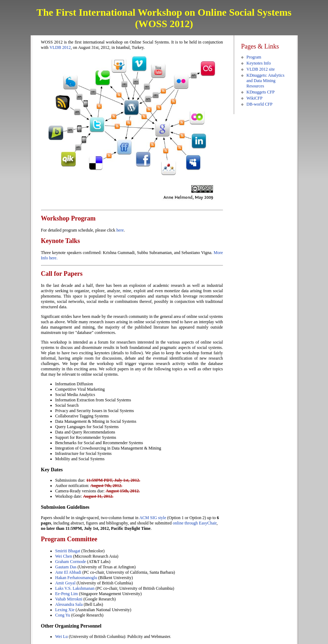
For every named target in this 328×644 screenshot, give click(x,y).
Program (254, 57)
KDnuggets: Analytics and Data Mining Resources (266, 81)
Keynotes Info (259, 63)
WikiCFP (255, 98)
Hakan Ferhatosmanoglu (77, 578)
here (120, 230)
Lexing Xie (65, 610)
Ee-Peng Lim (67, 594)
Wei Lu (62, 637)
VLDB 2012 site (261, 69)
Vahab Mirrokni (69, 599)
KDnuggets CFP (261, 92)
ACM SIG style (153, 518)
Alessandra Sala (69, 604)
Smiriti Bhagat (68, 551)
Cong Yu (63, 615)
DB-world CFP (260, 104)
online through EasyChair (195, 523)
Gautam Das (66, 567)
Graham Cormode (71, 562)
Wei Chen (64, 556)
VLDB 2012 (60, 47)
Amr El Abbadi (69, 572)
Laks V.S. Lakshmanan (75, 588)
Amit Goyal (65, 583)
